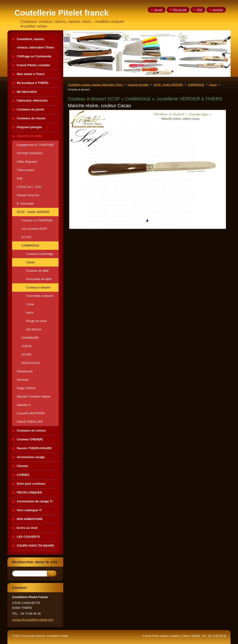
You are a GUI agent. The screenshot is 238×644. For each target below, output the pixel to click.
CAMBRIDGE (196, 85)
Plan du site (180, 10)
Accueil (158, 10)
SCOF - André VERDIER (168, 85)
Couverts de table (138, 85)
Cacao (213, 85)
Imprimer (218, 10)
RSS (200, 10)
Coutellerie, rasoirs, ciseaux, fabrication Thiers (95, 85)
